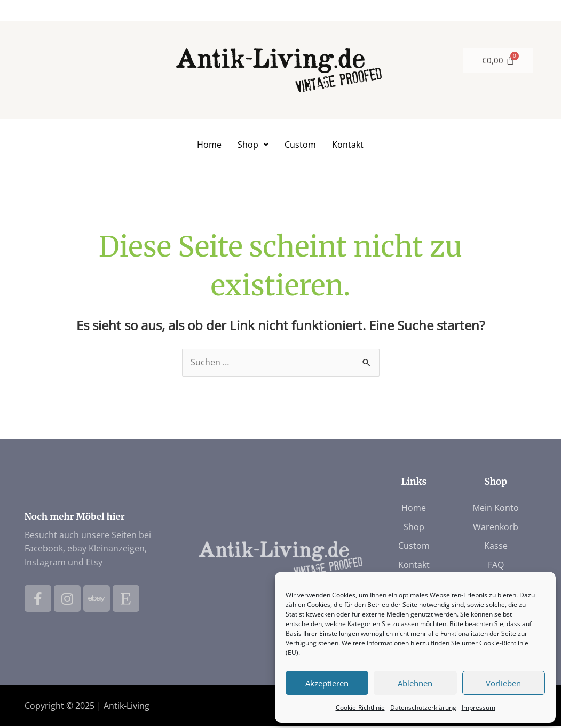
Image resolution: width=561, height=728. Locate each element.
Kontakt (348, 145)
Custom (300, 145)
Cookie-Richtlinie (360, 707)
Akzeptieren (327, 683)
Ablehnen (415, 683)
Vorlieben (503, 683)
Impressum (479, 707)
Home (209, 145)
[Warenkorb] (498, 60)
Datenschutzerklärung (423, 707)
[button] (253, 145)
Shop (253, 145)
